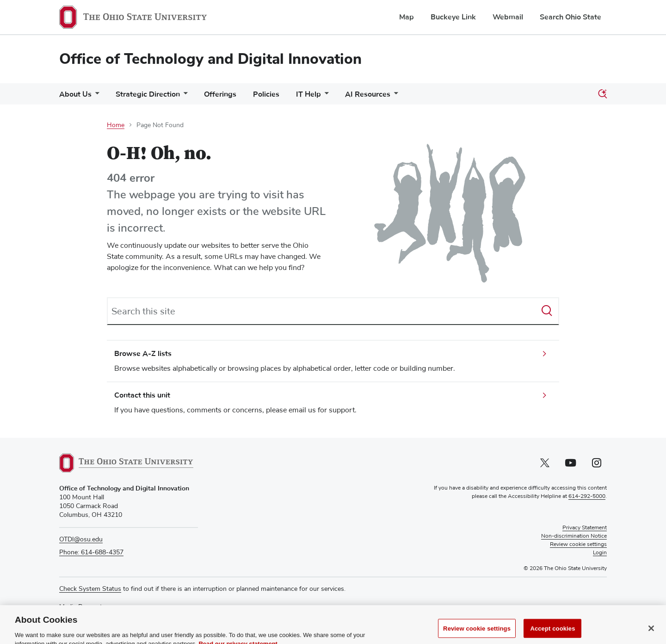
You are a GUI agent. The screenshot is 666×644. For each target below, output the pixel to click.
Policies (266, 94)
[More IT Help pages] (325, 96)
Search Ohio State (570, 17)
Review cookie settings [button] (578, 545)
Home (116, 125)
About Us (75, 94)
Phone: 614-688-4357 (91, 552)
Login (600, 553)
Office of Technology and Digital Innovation (210, 59)
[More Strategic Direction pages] (184, 96)
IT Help (308, 94)
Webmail (508, 17)
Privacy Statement (585, 528)
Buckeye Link (453, 17)
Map (407, 17)
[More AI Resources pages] (394, 96)
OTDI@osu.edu (81, 540)
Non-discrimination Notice (574, 536)
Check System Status (90, 589)
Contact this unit (142, 395)
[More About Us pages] (95, 96)
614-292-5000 (587, 497)
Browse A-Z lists (143, 354)
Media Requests (82, 607)
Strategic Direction (148, 94)
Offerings (220, 94)
